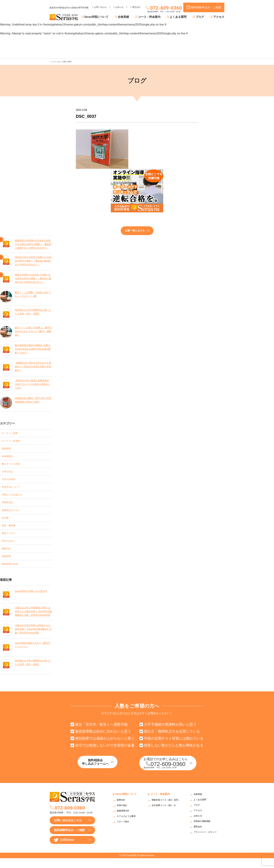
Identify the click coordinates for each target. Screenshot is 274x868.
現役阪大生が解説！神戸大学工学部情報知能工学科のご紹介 (33, 400)
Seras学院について (105, 17)
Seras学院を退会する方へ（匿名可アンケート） (33, 654)
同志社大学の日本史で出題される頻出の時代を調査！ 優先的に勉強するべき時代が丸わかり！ (33, 261)
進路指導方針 (124, 821)
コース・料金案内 (154, 17)
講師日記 (7, 556)
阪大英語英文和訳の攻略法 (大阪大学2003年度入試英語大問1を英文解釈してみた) (33, 349)
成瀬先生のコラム (13, 515)
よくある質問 (182, 17)
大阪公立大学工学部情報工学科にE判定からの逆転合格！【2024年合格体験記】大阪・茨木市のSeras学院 (33, 620)
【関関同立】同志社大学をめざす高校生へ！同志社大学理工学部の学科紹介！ (33, 366)
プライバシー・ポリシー (207, 842)
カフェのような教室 (128, 826)
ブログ (201, 17)
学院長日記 (9, 507)
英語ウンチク (10, 539)
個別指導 (7, 449)
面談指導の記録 (12, 572)
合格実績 (130, 17)
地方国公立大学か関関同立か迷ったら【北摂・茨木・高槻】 (33, 311)
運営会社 (136, 5)
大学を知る (9, 474)
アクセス (219, 17)
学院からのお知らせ (14, 498)
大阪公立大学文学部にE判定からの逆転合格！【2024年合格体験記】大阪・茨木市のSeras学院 (33, 638)
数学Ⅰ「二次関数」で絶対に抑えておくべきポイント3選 (33, 294)
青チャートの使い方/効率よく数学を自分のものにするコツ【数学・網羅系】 (34, 331)
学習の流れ (123, 815)
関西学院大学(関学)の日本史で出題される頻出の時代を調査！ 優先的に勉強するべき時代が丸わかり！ (33, 243)
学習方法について (13, 490)
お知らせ (119, 5)
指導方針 (122, 810)
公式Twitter (64, 850)
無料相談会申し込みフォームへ (103, 772)
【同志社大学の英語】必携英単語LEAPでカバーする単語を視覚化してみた (33, 384)
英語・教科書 (10, 531)
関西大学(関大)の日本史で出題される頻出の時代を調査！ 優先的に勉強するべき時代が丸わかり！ (33, 278)
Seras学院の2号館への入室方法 (32, 599)
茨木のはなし (10, 548)
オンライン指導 (12, 433)
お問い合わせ (100, 5)
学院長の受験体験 (203, 831)
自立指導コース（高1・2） (167, 817)
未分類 (6, 523)
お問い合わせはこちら (68, 830)
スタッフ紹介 (124, 832)
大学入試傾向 (10, 482)
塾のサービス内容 (13, 465)
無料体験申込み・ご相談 (69, 840)
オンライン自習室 (13, 441)
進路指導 (7, 564)
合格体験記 (9, 457)
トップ (52, 62)
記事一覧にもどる (135, 230)
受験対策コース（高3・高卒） (166, 811)
